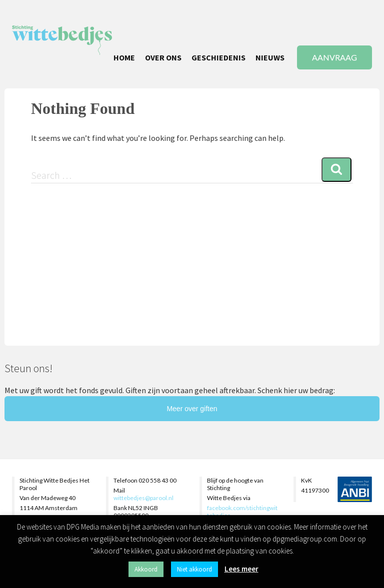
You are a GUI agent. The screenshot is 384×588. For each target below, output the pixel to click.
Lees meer (241, 569)
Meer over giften (192, 409)
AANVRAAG (334, 57)
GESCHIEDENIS (218, 57)
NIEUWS (270, 57)
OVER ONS (163, 57)
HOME (124, 57)
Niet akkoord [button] (194, 569)
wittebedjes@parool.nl (143, 498)
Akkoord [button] (146, 569)
